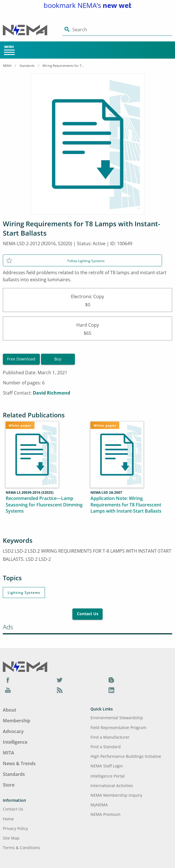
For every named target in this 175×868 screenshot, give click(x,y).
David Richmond (51, 393)
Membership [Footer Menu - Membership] (17, 721)
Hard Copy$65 (87, 328)
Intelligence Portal (108, 776)
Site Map (11, 838)
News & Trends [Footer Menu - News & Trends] (19, 763)
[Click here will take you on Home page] (33, 30)
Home (8, 819)
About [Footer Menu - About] (9, 710)
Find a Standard (106, 747)
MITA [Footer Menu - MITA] (8, 753)
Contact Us (88, 614)
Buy (58, 359)
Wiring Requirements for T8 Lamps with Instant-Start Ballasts (64, 66)
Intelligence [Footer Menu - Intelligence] (15, 742)
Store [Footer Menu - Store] (9, 785)
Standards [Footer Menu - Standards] (14, 774)
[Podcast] (60, 690)
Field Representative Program (118, 728)
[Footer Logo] (25, 666)
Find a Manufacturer (110, 737)
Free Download (21, 359)
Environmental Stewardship (117, 718)
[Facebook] (8, 680)
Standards (27, 66)
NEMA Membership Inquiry (116, 795)
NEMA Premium (105, 814)
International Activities (112, 786)
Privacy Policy (15, 828)
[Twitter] (60, 680)
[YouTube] (8, 690)
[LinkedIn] (111, 690)
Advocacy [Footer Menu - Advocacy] (13, 731)
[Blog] (111, 680)
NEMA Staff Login (107, 766)
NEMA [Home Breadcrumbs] (7, 66)
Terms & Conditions (21, 848)
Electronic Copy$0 (87, 300)
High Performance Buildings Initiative (126, 756)
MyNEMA (99, 805)
